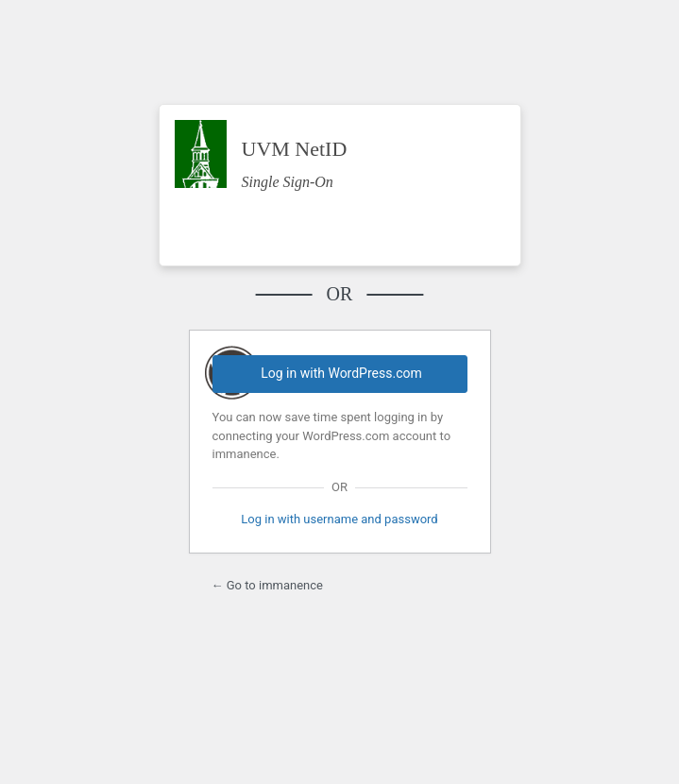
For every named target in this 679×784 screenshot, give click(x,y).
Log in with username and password (339, 519)
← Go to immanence (267, 585)
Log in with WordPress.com (341, 373)
